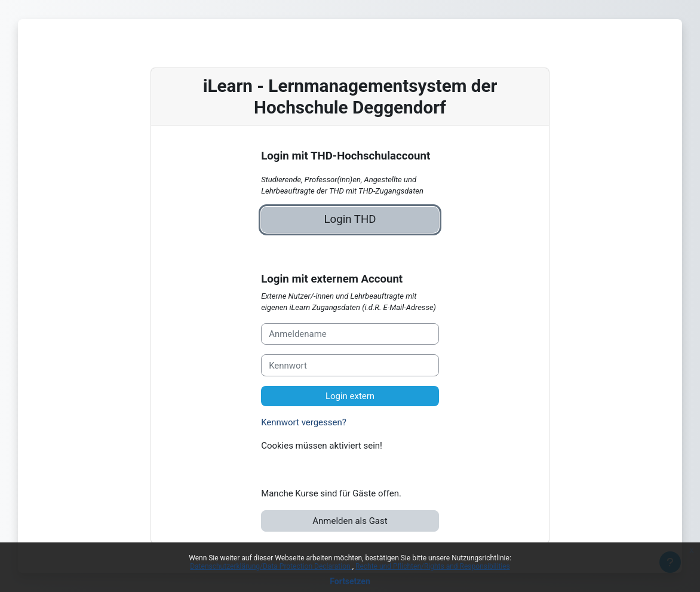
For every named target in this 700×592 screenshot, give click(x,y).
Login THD (350, 219)
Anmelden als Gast (350, 521)
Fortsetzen (350, 581)
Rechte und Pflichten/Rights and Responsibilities (433, 566)
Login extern (350, 396)
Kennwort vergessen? (304, 422)
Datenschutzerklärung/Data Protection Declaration (271, 566)
